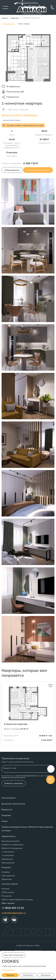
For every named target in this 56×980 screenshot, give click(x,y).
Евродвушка (7, 859)
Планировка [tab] (9, 24)
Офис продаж (8, 903)
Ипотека (5, 889)
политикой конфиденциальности (27, 776)
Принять (10, 975)
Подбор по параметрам (13, 844)
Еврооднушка (8, 863)
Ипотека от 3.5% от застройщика (20, 115)
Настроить (46, 975)
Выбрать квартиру (14, 783)
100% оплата (8, 892)
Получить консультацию (38, 170)
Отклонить (28, 975)
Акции (5, 821)
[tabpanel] (28, 55)
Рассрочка (7, 896)
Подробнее (8, 970)
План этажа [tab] (24, 24)
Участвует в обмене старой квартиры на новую (23, 125)
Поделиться (13, 97)
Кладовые (6, 815)
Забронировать (12, 170)
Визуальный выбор (11, 841)
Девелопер (7, 879)
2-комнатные (8, 855)
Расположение (9, 798)
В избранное (13, 86)
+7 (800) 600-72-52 (13, 908)
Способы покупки (10, 884)
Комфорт (6, 872)
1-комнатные (8, 852)
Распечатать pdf (15, 92)
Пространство (8, 876)
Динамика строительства (13, 804)
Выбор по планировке (12, 848)
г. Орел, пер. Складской (18, 109)
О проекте (6, 867)
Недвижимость (9, 836)
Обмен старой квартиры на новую (17, 899)
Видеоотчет (7, 809)
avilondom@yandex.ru (14, 913)
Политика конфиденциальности (28, 951)
